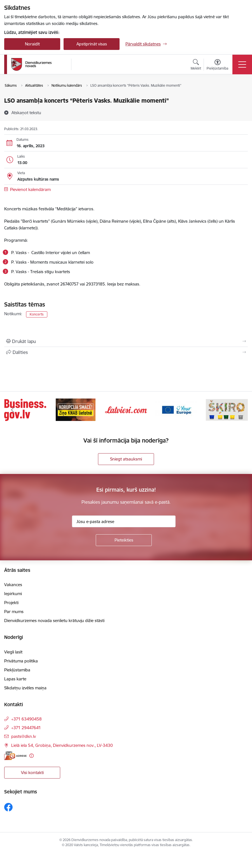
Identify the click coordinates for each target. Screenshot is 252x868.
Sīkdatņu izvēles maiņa (25, 688)
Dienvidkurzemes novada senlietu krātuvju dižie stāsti (54, 621)
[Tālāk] (239, 410)
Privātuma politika (21, 661)
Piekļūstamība (17, 670)
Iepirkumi (13, 594)
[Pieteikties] (124, 540)
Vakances (13, 585)
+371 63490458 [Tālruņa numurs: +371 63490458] (26, 719)
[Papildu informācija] (32, 756)
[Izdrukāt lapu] (126, 341)
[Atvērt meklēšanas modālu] (196, 65)
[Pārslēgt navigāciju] (242, 65)
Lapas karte (15, 679)
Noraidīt (32, 44)
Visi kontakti (32, 773)
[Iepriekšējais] (13, 410)
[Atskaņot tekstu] (26, 112)
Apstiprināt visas (92, 44)
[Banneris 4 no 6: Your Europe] (176, 409)
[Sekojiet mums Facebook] (8, 807)
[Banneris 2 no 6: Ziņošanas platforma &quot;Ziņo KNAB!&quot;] (76, 409)
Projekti (11, 603)
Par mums (14, 612)
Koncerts (37, 314)
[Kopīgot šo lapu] (126, 352)
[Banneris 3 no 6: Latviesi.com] (126, 409)
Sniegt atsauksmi (126, 459)
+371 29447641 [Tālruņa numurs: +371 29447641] (26, 728)
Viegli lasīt (13, 652)
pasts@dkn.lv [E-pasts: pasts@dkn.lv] (24, 736)
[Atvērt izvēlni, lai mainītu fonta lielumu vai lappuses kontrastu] (217, 65)
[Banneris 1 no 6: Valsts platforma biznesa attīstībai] (25, 409)
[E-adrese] (15, 756)
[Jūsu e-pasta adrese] (124, 521)
